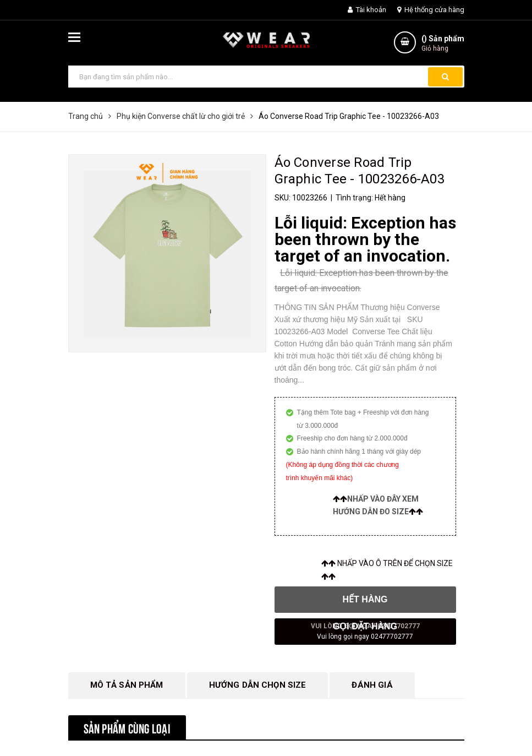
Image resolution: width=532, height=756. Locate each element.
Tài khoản (367, 10)
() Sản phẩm (443, 44)
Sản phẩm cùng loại (127, 727)
